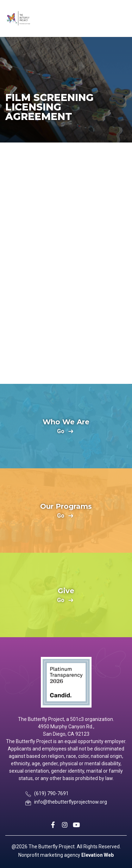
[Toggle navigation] (120, 18)
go (61, 432)
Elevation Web (98, 855)
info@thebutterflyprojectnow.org (71, 802)
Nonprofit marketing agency (49, 855)
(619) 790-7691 (51, 793)
